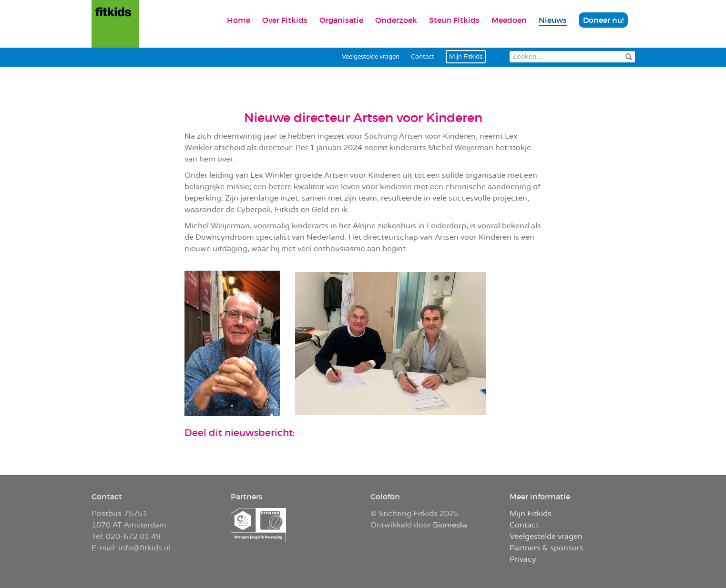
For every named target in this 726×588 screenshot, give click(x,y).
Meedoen (509, 20)
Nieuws (553, 20)
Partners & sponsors (547, 548)
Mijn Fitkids (466, 57)
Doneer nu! (603, 20)
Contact (423, 57)
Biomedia (450, 525)
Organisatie (341, 20)
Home (239, 20)
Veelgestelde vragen (371, 57)
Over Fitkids (285, 20)
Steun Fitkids (454, 20)
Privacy (523, 559)
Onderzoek (396, 20)
